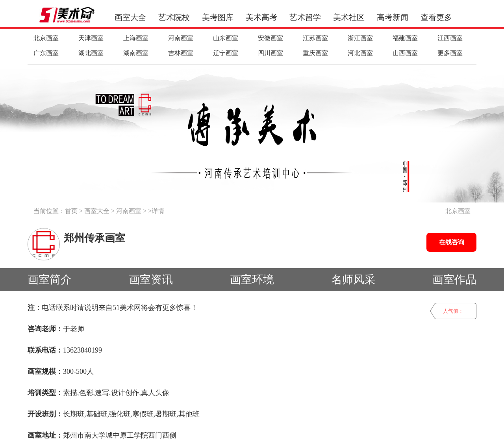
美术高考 (261, 17)
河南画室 (181, 38)
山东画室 (226, 38)
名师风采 (353, 279)
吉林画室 (181, 53)
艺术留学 (305, 17)
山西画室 (405, 53)
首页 (71, 211)
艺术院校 (174, 17)
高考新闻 (393, 17)
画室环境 (252, 279)
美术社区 (349, 17)
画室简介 (50, 279)
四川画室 (271, 53)
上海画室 (136, 38)
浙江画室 (360, 38)
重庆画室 (315, 53)
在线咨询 (452, 242)
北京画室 (46, 38)
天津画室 (91, 38)
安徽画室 (271, 38)
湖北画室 (91, 53)
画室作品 (454, 279)
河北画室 (360, 53)
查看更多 (436, 17)
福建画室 (405, 38)
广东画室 (46, 53)
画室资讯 (151, 279)
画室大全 (130, 17)
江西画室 (450, 38)
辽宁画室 (226, 53)
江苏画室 (315, 38)
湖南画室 (136, 53)
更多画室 (450, 53)
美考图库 (218, 17)
